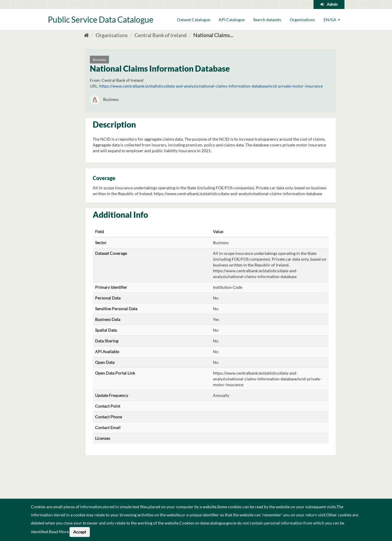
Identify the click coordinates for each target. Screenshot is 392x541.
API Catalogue (232, 20)
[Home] (86, 35)
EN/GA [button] (332, 20)
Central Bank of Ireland (161, 35)
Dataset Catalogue (194, 20)
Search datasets (267, 20)
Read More (59, 532)
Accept (80, 532)
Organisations (302, 20)
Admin (332, 4)
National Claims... (213, 35)
